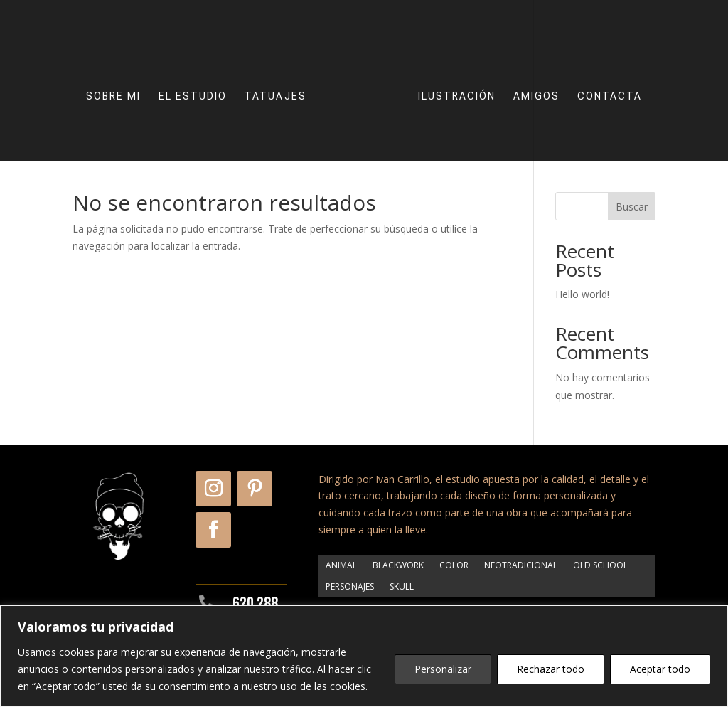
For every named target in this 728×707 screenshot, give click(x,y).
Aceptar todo (660, 669)
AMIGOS (531, 87)
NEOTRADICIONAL (521, 565)
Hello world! (582, 294)
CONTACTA (604, 87)
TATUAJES (281, 87)
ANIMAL (341, 565)
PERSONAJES (350, 586)
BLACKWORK (398, 565)
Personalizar (443, 669)
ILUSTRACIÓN (451, 87)
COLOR (454, 565)
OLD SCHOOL (600, 565)
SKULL (402, 586)
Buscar (632, 207)
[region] (364, 656)
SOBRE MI (119, 87)
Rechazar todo (551, 669)
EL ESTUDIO (198, 87)
